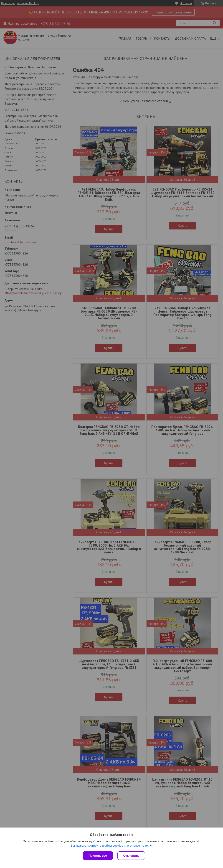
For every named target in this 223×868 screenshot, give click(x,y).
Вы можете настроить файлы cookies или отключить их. (110, 846)
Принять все (98, 856)
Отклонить (131, 856)
